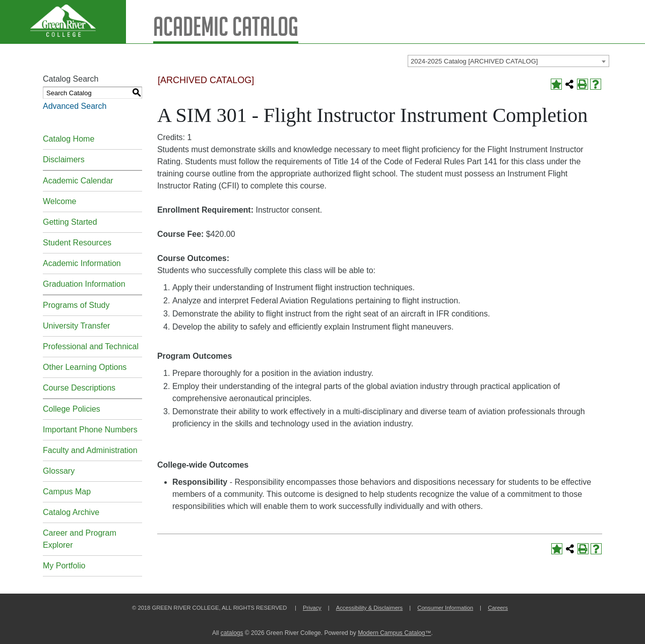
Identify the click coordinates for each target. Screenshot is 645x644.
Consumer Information (445, 608)
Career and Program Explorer (80, 539)
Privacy (312, 608)
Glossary (59, 471)
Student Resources (77, 243)
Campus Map (67, 492)
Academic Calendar (78, 181)
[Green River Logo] (63, 22)
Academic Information (82, 263)
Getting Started (70, 222)
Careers (498, 608)
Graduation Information (84, 284)
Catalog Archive (71, 512)
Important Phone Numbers (90, 430)
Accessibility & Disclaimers (369, 608)
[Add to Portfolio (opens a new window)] (556, 84)
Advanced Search (75, 106)
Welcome (59, 201)
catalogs (232, 633)
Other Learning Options (85, 367)
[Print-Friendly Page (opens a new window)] (583, 84)
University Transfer (76, 326)
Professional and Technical (91, 346)
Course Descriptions (79, 388)
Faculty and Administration (90, 450)
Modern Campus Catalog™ (394, 633)
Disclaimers (64, 159)
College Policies (72, 409)
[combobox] (508, 61)
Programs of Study (76, 305)
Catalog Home (69, 139)
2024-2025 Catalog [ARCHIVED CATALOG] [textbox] (474, 61)
